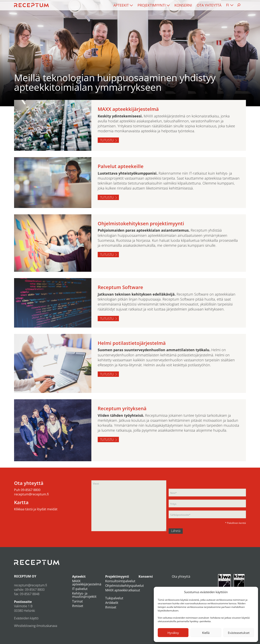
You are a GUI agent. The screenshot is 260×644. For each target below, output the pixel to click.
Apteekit (121, 5)
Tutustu (107, 140)
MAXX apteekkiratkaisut (123, 590)
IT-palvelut (80, 589)
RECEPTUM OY (25, 576)
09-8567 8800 (31, 490)
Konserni (183, 5)
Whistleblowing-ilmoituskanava (36, 626)
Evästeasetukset (239, 633)
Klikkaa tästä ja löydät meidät (36, 509)
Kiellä (206, 633)
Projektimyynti (152, 5)
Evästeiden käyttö (26, 618)
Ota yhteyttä (209, 5)
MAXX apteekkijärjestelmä (87, 583)
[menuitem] (123, 5)
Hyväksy (173, 633)
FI (227, 5)
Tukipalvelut (114, 598)
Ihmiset (78, 606)
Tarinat (77, 601)
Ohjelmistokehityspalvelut (125, 586)
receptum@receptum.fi (31, 494)
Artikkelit (112, 603)
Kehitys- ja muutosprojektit (84, 595)
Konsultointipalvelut (120, 581)
